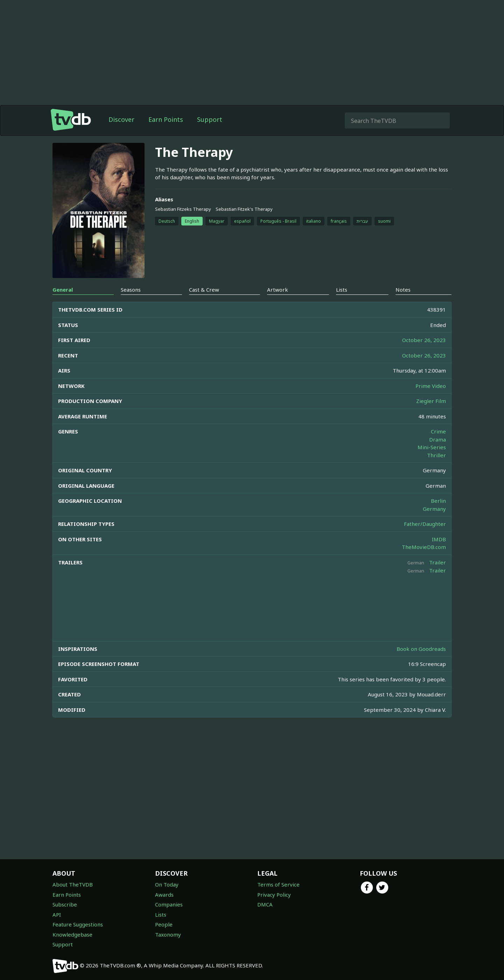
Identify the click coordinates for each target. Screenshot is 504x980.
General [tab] (63, 290)
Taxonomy (168, 934)
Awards (164, 895)
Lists (161, 915)
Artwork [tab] (278, 290)
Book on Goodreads (421, 649)
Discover (121, 119)
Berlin (438, 501)
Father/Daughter (425, 524)
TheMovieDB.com (424, 547)
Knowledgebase (72, 934)
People (164, 924)
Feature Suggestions (78, 924)
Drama (437, 439)
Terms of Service (278, 884)
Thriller (436, 455)
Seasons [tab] (131, 290)
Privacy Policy (274, 895)
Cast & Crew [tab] (204, 290)
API (57, 915)
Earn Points (166, 119)
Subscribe (65, 904)
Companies (169, 904)
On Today (167, 884)
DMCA (265, 904)
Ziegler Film (431, 401)
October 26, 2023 (424, 340)
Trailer (437, 562)
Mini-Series (432, 447)
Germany (434, 509)
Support (210, 119)
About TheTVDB (73, 884)
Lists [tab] (342, 290)
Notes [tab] (403, 290)
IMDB (439, 539)
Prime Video (431, 386)
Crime (438, 431)
